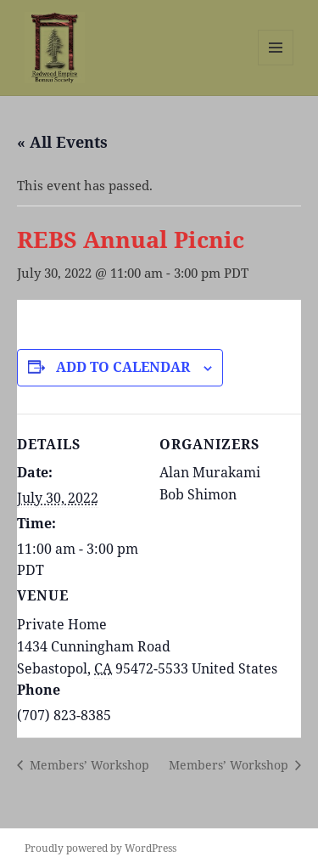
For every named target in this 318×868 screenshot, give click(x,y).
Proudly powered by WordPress (100, 848)
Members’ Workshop (88, 765)
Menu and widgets (276, 65)
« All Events (62, 142)
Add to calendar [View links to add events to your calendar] (123, 367)
